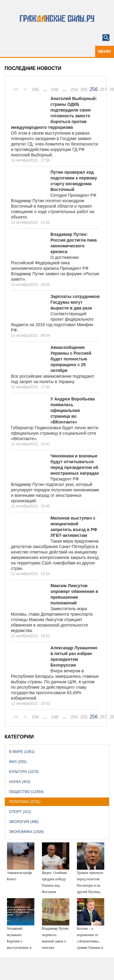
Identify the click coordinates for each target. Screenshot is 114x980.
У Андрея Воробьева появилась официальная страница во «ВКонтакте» (73, 410)
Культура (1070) (24, 772)
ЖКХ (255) (18, 762)
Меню (105, 51)
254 (74, 89)
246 (55, 89)
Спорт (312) (20, 812)
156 (35, 89)
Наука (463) (20, 782)
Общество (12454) (26, 792)
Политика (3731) (25, 802)
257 (103, 89)
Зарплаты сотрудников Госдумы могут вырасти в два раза (75, 302)
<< (16, 89)
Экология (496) (24, 822)
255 (84, 89)
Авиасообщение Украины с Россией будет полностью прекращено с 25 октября (71, 359)
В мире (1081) (22, 752)
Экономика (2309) (26, 832)
